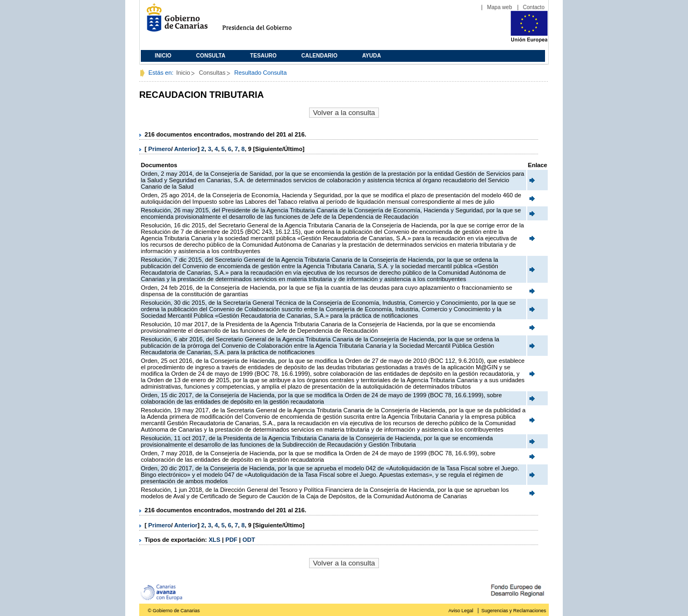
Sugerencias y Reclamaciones (514, 611)
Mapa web (500, 7)
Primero (160, 149)
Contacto (534, 7)
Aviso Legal (461, 611)
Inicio (163, 56)
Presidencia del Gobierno (267, 22)
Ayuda (372, 56)
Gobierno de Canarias (174, 22)
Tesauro (263, 56)
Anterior (186, 149)
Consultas (212, 73)
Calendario (320, 56)
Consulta (211, 56)
